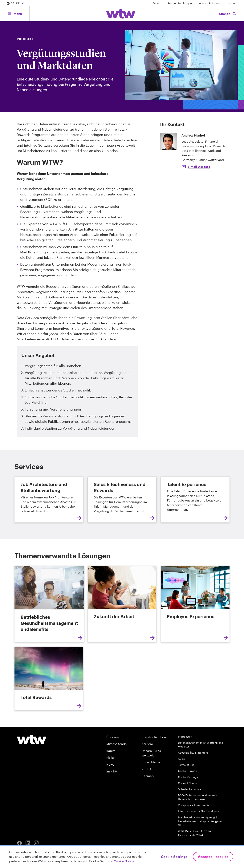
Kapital (111, 751)
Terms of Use (186, 765)
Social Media (151, 762)
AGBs (181, 759)
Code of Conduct (189, 783)
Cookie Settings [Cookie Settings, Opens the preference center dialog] (174, 857)
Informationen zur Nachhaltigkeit (199, 811)
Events (157, 3)
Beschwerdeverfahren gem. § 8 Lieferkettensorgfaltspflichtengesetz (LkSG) (201, 821)
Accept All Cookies (213, 857)
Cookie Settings (188, 777)
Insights (112, 771)
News (110, 764)
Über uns (113, 737)
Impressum (185, 737)
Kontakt (147, 769)
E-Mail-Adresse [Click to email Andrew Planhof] (199, 167)
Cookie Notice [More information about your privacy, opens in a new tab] (124, 861)
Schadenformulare (190, 789)
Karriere (232, 3)
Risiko (111, 757)
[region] (122, 857)
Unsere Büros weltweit (151, 753)
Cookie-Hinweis (188, 771)
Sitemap (148, 776)
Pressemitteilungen (180, 3)
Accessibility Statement (193, 753)
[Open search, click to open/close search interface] (228, 14)
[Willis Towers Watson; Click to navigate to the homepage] (121, 14)
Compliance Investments (194, 805)
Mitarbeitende (116, 744)
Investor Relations (210, 3)
